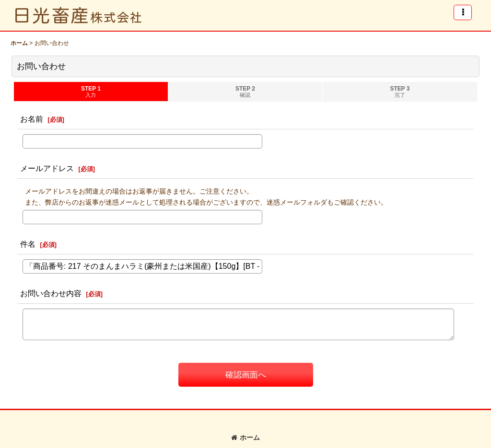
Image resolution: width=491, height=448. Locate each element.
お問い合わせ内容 (51, 293)
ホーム (245, 437)
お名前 (32, 119)
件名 (28, 244)
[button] (463, 12)
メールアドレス (47, 168)
